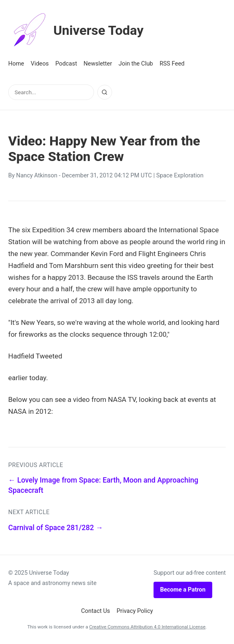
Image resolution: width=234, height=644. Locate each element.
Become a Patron (183, 590)
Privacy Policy (135, 611)
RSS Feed (172, 64)
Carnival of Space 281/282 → (56, 528)
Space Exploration (180, 176)
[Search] (105, 92)
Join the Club (136, 64)
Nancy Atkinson (37, 176)
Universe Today (76, 30)
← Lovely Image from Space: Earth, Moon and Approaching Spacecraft (103, 485)
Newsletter (98, 64)
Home (16, 64)
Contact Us (95, 611)
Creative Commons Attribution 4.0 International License (147, 627)
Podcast (66, 64)
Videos (40, 64)
